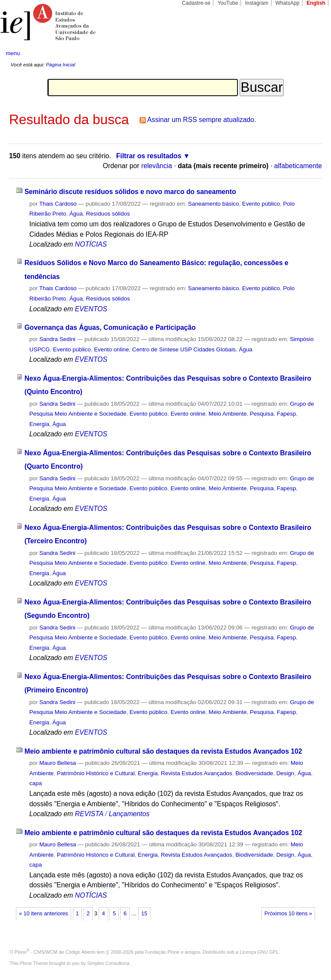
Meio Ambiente (228, 414)
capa (36, 783)
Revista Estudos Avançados (196, 773)
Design (285, 773)
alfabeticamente (298, 166)
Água (76, 214)
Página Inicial (60, 65)
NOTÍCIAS (91, 244)
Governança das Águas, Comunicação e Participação (110, 327)
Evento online (111, 349)
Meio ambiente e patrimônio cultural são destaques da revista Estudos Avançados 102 (163, 751)
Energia (39, 424)
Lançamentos (129, 814)
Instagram (257, 3)
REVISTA (89, 814)
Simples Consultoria (108, 963)
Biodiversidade (254, 773)
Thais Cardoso (58, 204)
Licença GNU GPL (259, 952)
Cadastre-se (196, 3)
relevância (157, 166)
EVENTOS (91, 309)
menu (13, 53)
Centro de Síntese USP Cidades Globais (184, 349)
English (316, 3)
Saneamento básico (213, 204)
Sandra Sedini (57, 339)
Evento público (261, 204)
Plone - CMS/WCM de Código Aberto (55, 952)
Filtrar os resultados (149, 156)
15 (144, 914)
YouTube (228, 3)
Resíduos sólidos (108, 214)
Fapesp (286, 414)
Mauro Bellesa (58, 763)
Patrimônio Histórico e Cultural (96, 773)
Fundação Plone (162, 952)
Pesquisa (262, 414)
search (308, 53)
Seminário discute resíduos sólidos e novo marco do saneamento (130, 192)
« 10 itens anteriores (44, 914)
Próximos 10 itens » (288, 914)
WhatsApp (287, 3)
